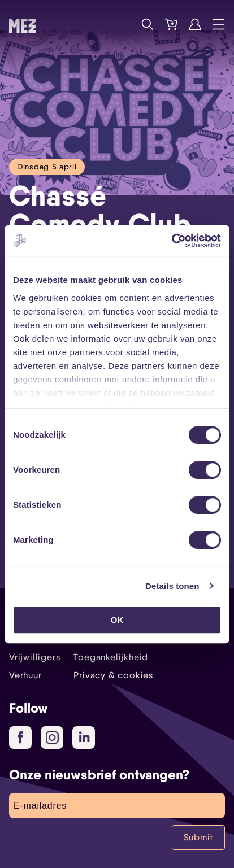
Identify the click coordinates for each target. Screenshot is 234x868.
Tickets (171, 24)
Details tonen (172, 586)
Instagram (55, 738)
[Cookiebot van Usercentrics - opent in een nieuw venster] (172, 241)
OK (117, 620)
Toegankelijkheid (111, 657)
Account (195, 24)
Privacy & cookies (113, 675)
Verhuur (25, 675)
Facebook (25, 738)
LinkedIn (85, 737)
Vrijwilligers (34, 657)
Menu (219, 24)
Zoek (148, 24)
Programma (124, 24)
